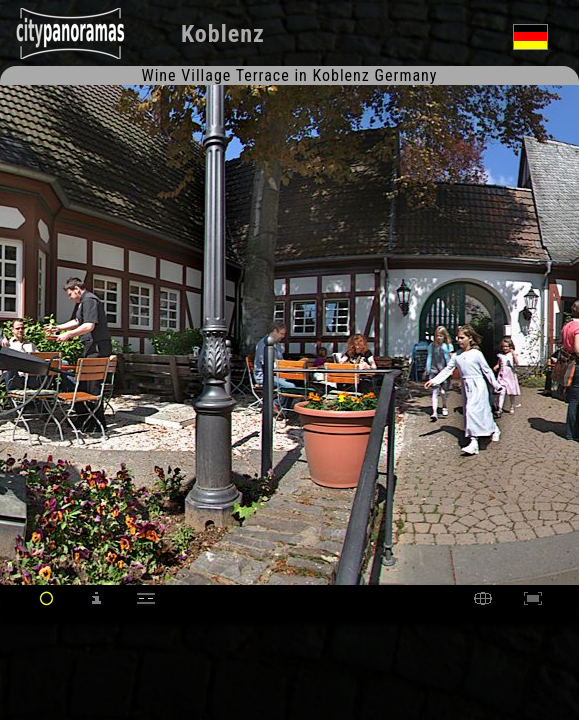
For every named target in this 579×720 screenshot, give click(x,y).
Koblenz (223, 34)
